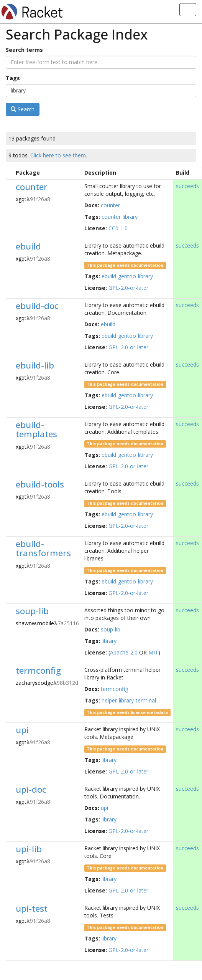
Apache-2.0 (124, 652)
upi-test (32, 908)
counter (32, 187)
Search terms (24, 50)
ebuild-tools (40, 484)
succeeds (187, 186)
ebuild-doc (37, 306)
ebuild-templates (36, 430)
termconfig (38, 670)
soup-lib (32, 611)
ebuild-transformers (43, 549)
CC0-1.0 (118, 228)
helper (109, 700)
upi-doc (31, 789)
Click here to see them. (59, 155)
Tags (13, 78)
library (130, 217)
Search (23, 109)
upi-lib (29, 849)
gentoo (127, 276)
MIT (153, 652)
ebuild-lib (35, 365)
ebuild (28, 246)
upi (22, 730)
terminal (146, 700)
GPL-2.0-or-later (128, 288)
